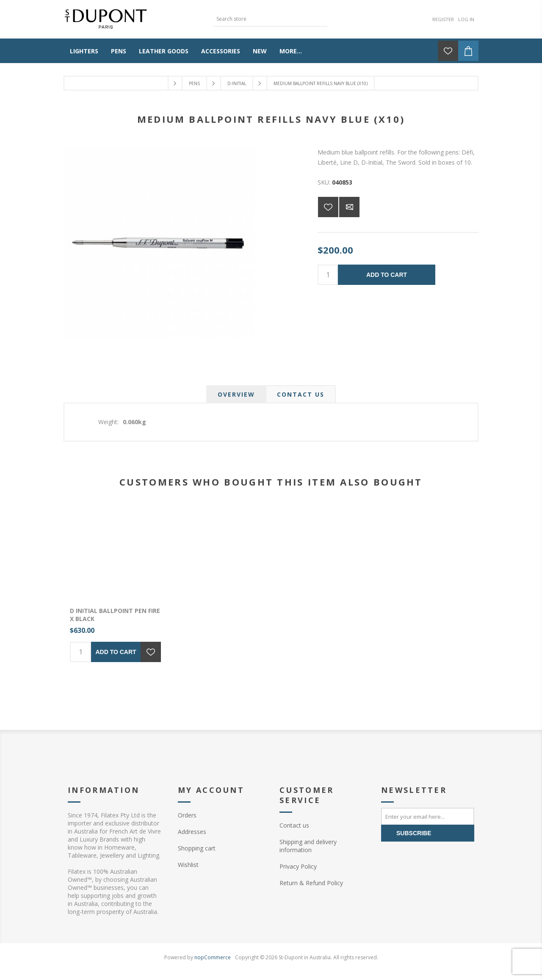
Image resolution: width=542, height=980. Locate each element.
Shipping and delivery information (308, 846)
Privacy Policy (298, 866)
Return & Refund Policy (311, 883)
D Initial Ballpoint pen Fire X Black (115, 615)
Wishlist (188, 865)
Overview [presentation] (236, 394)
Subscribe (414, 833)
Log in (466, 19)
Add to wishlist (328, 207)
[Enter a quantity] (328, 275)
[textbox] (264, 19)
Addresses (192, 832)
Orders (187, 815)
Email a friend (349, 207)
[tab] (236, 394)
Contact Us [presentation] (301, 394)
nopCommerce (213, 957)
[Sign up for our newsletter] (428, 816)
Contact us (294, 825)
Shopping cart (197, 848)
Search (321, 18)
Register (443, 19)
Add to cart (387, 275)
